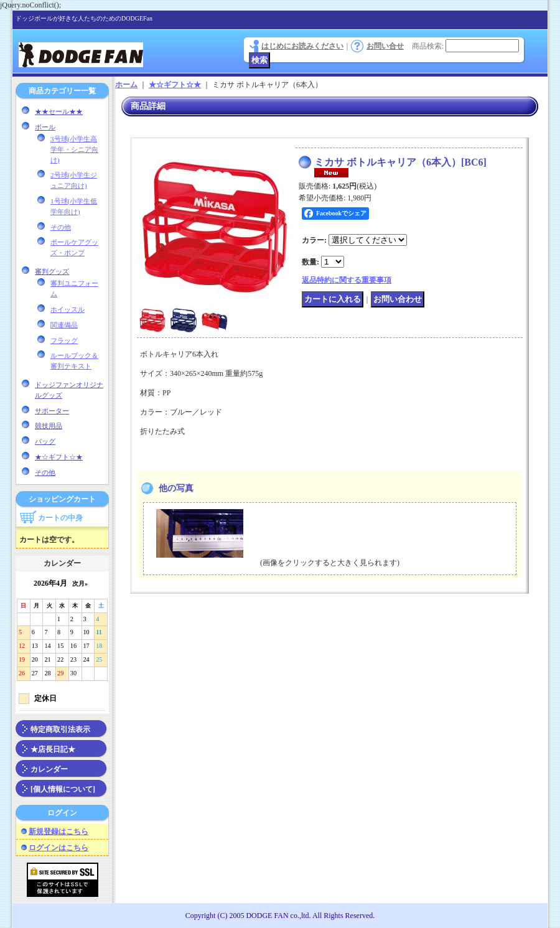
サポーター (52, 411)
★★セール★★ (59, 111)
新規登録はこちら (58, 832)
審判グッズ (52, 271)
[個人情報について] (63, 789)
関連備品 (64, 325)
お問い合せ (385, 46)
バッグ (45, 441)
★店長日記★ (53, 749)
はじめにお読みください (302, 46)
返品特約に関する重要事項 (347, 280)
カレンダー (49, 769)
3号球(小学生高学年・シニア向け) (74, 149)
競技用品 (49, 426)
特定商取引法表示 (60, 729)
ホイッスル (68, 309)
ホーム (126, 85)
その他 (61, 227)
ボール (45, 127)
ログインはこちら (58, 848)
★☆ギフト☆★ (59, 457)
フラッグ (64, 340)
